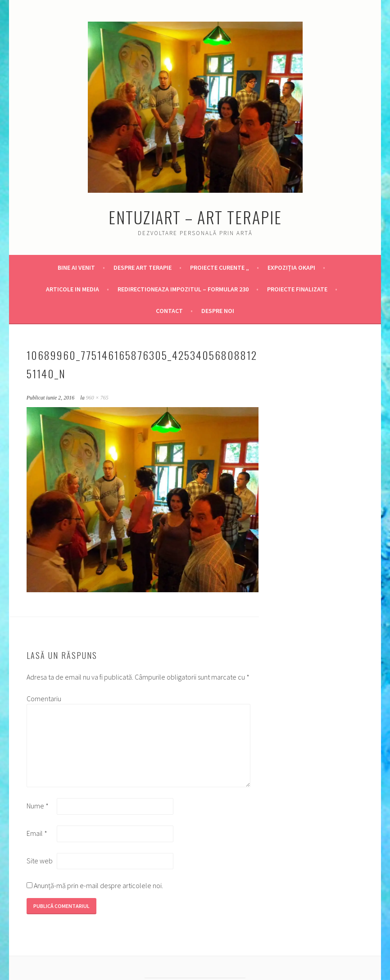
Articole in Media (73, 289)
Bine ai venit (76, 268)
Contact (169, 311)
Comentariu (41, 699)
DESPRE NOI (218, 311)
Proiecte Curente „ (220, 268)
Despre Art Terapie (143, 268)
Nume (38, 806)
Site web (40, 861)
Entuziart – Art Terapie (195, 217)
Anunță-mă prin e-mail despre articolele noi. (98, 885)
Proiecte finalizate (297, 289)
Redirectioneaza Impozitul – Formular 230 (183, 289)
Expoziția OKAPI (291, 268)
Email (37, 833)
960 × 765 (97, 398)
